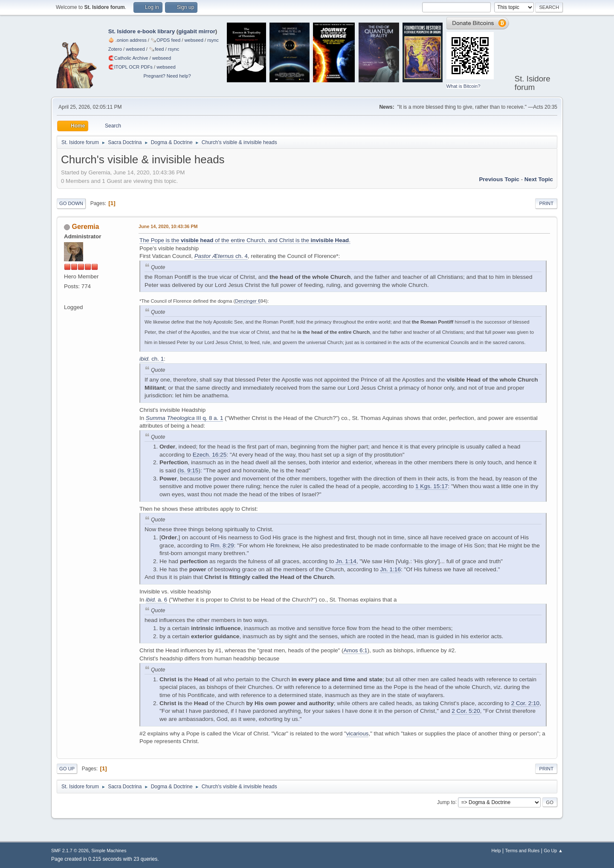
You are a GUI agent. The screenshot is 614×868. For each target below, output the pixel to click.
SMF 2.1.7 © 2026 (70, 851)
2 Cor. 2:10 (526, 703)
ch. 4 (221, 256)
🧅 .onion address (127, 40)
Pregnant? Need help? (167, 76)
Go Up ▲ (553, 851)
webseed (194, 40)
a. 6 (156, 600)
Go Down (71, 203)
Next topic (539, 179)
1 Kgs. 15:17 (432, 486)
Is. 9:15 (189, 470)
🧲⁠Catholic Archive (128, 58)
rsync (213, 40)
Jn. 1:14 (346, 561)
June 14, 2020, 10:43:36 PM (168, 226)
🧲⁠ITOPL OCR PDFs (130, 67)
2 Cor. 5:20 (466, 711)
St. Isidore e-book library (142, 31)
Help (496, 851)
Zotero (115, 49)
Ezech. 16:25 (210, 455)
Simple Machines (109, 851)
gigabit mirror (197, 31)
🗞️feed (156, 49)
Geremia (85, 227)
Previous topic (499, 179)
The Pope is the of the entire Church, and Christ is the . (245, 240)
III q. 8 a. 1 (185, 418)
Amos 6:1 (355, 650)
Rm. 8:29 (222, 545)
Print (546, 203)
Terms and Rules (523, 851)
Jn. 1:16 (391, 569)
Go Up (67, 769)
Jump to (446, 802)
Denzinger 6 (248, 301)
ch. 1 (152, 359)
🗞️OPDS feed (165, 40)
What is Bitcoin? (463, 86)
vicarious (358, 733)
